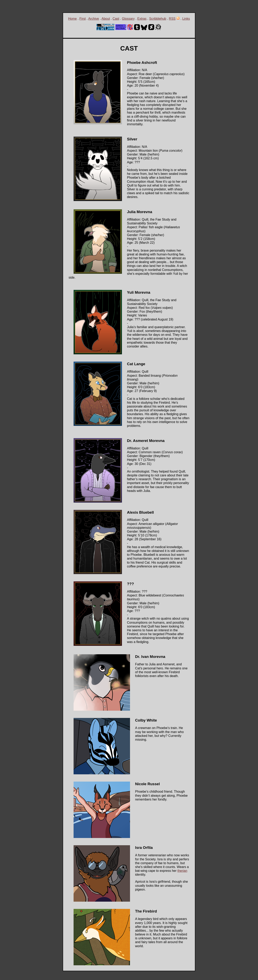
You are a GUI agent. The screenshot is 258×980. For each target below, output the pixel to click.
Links (186, 19)
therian (182, 871)
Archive (94, 19)
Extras (142, 19)
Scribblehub (158, 19)
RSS (172, 19)
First (83, 19)
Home (72, 19)
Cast (116, 19)
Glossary (128, 19)
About (106, 19)
